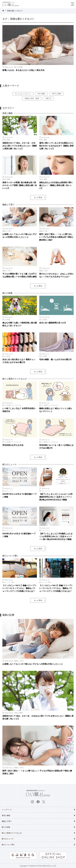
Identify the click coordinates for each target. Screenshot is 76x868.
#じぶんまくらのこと (23, 94)
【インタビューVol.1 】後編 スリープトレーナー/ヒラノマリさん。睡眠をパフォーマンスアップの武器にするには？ (19, 588)
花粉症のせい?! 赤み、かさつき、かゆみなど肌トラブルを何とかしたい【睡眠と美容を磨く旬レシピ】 (20, 146)
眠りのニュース (8, 839)
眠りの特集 (6, 827)
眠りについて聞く (8, 845)
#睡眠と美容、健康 (32, 98)
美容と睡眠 (6, 815)
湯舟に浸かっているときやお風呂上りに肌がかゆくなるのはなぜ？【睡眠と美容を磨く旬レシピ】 (56, 146)
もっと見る (38, 197)
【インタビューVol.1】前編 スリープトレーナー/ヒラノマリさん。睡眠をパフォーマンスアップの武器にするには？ (56, 588)
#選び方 (48, 98)
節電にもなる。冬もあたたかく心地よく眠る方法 (23, 70)
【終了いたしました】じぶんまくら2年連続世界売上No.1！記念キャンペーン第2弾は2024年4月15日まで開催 (56, 497)
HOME (3, 11)
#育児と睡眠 (56, 94)
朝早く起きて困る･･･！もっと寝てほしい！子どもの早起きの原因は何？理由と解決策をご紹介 (56, 237)
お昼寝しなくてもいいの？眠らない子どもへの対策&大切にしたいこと (33, 664)
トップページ (7, 810)
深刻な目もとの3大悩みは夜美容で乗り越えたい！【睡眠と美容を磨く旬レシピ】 (56, 185)
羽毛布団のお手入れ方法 (13, 445)
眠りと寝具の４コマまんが (12, 833)
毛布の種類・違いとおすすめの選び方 (55, 359)
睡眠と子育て (7, 821)
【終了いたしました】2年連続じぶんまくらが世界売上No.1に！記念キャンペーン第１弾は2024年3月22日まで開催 (56, 536)
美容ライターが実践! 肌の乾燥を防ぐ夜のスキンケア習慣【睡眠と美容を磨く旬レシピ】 (20, 185)
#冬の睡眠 (41, 94)
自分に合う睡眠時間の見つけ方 (53, 323)
